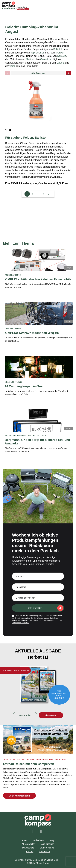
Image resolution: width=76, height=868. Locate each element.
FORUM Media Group (38, 863)
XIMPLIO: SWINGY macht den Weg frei (32, 333)
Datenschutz (28, 848)
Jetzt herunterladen (19, 796)
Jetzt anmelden (35, 608)
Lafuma (60, 63)
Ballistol (57, 49)
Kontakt (30, 851)
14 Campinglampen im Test (24, 386)
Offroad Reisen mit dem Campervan (29, 764)
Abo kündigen (48, 844)
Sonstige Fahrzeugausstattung (25, 435)
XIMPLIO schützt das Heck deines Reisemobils (38, 279)
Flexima (30, 59)
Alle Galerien (38, 73)
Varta (12, 66)
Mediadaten (38, 840)
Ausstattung (13, 275)
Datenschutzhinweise (21, 623)
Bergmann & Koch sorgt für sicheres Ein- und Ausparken (37, 442)
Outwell (60, 53)
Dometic (62, 56)
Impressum (45, 851)
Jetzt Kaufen (25, 715)
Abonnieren (51, 715)
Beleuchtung (13, 382)
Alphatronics (38, 53)
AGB (24, 840)
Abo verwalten (29, 844)
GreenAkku (46, 59)
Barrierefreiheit (47, 848)
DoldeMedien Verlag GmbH (46, 860)
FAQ (52, 840)
